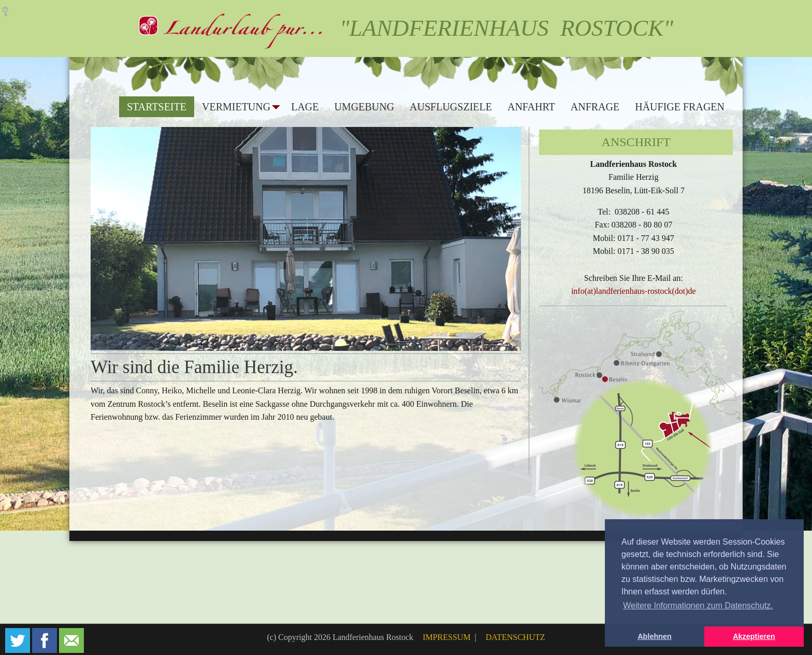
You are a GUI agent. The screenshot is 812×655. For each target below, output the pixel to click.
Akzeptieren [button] (754, 636)
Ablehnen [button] (655, 636)
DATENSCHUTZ (516, 637)
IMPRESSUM (447, 637)
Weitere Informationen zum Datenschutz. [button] (698, 606)
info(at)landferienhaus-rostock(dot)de (634, 291)
